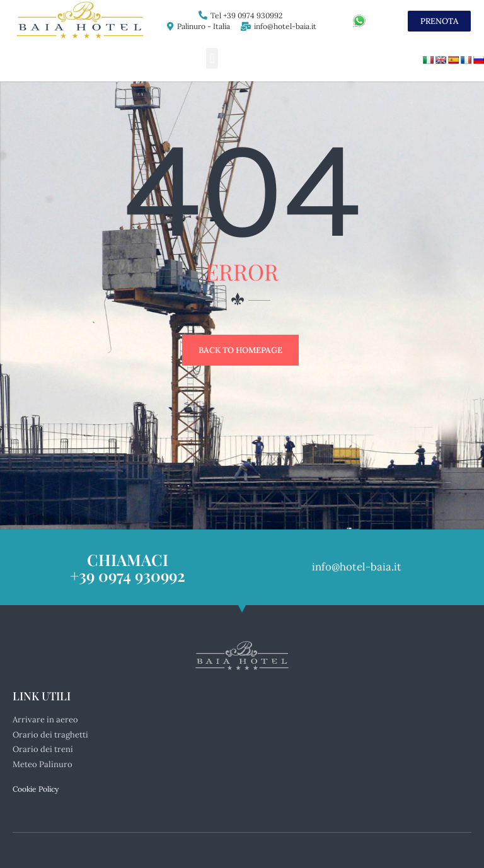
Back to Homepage (240, 350)
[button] (212, 58)
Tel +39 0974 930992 (246, 15)
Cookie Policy (36, 789)
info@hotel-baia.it (285, 26)
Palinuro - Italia (204, 26)
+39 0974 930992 (128, 575)
